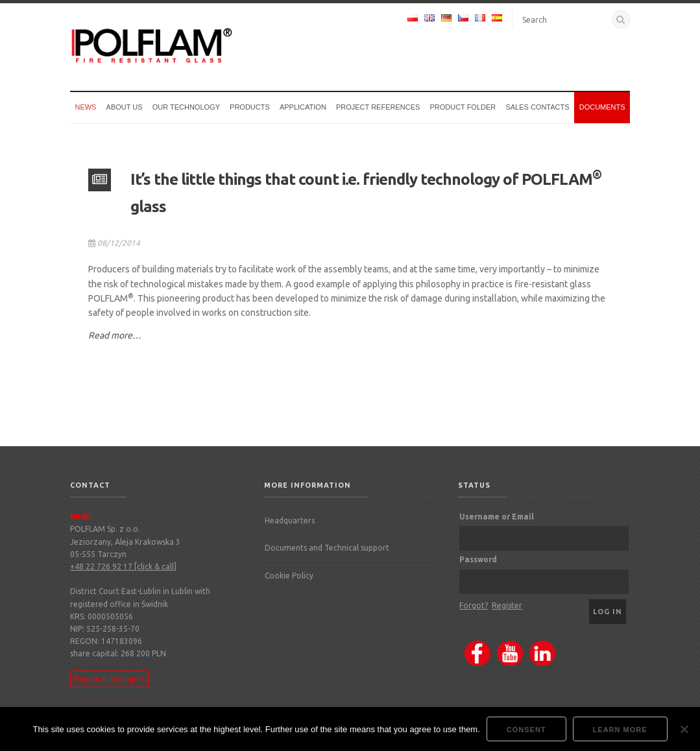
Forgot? (474, 605)
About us (125, 107)
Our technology (186, 107)
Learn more (620, 730)
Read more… (115, 335)
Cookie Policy (289, 576)
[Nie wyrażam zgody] (684, 729)
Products (250, 107)
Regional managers (109, 679)
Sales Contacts (537, 107)
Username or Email (497, 517)
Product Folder (463, 107)
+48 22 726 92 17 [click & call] (123, 566)
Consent (526, 730)
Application (303, 107)
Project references (378, 107)
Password (478, 559)
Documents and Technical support (327, 548)
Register (507, 605)
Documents (602, 107)
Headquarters (290, 520)
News (85, 107)
